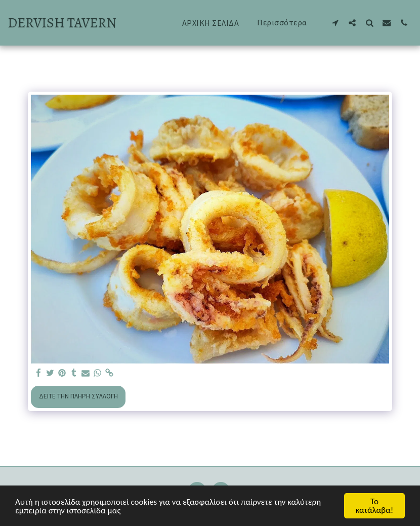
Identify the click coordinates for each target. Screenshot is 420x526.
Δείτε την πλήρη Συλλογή (78, 396)
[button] (335, 23)
